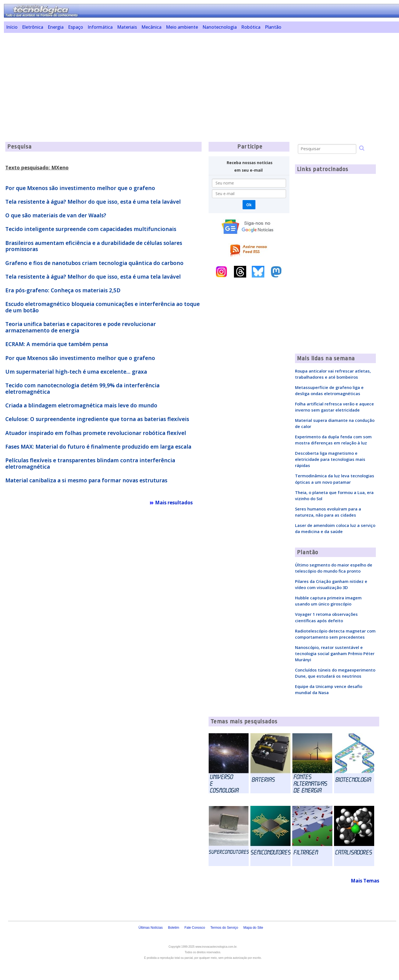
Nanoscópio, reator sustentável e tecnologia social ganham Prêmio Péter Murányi (335, 653)
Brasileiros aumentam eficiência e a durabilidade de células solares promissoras (94, 246)
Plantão (273, 27)
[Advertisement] (175, 76)
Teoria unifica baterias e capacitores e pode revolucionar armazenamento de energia (81, 327)
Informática (100, 27)
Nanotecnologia (220, 27)
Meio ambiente (182, 27)
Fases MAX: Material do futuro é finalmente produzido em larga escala (98, 447)
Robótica (251, 27)
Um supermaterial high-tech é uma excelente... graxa (76, 372)
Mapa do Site (253, 928)
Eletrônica (33, 27)
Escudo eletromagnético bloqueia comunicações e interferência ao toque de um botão (102, 307)
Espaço (76, 27)
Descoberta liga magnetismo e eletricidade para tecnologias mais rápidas (330, 459)
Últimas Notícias (151, 928)
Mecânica (151, 27)
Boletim (173, 928)
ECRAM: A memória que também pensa (57, 344)
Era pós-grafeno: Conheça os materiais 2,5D (63, 290)
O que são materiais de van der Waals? (56, 215)
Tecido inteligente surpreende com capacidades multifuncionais (91, 229)
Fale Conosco (195, 928)
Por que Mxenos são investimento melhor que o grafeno (80, 188)
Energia (56, 27)
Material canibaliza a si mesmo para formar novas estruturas (86, 480)
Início (12, 27)
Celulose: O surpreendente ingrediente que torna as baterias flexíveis (97, 419)
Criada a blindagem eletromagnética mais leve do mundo (81, 405)
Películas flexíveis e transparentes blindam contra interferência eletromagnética (90, 464)
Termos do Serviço (224, 928)
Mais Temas (365, 881)
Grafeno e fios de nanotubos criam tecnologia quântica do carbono (94, 263)
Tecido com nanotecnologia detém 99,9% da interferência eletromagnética (82, 389)
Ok (249, 205)
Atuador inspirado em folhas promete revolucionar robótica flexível (96, 433)
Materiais (127, 27)
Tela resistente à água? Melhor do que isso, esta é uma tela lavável (93, 202)
